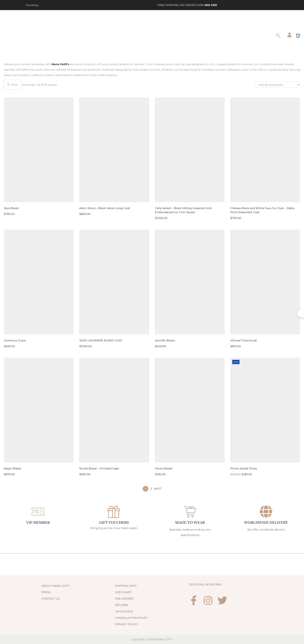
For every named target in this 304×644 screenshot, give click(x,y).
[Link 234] (152, 592)
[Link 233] (152, 586)
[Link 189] (39, 282)
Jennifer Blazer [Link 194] (165, 340)
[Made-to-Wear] (190, 512)
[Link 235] (152, 599)
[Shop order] (278, 85)
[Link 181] (39, 150)
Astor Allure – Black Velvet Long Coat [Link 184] (105, 208)
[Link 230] (78, 586)
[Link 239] (152, 624)
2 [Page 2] (151, 489)
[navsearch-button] (278, 36)
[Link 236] (152, 605)
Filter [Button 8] (13, 85)
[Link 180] (61, 64)
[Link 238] (152, 618)
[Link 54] (26, 35)
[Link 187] (265, 150)
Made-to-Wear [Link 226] (190, 522)
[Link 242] (222, 600)
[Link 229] (60, 564)
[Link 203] (265, 410)
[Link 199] (114, 410)
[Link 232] (78, 599)
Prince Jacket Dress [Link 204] (244, 468)
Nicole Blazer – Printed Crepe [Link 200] (99, 468)
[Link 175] (289, 35)
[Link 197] (39, 410)
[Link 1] (72, 5)
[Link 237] (152, 611)
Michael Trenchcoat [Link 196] (244, 340)
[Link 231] (78, 592)
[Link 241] (208, 600)
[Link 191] (114, 282)
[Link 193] (190, 282)
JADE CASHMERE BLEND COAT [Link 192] (101, 340)
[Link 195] (265, 282)
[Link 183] (114, 150)
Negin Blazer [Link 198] (13, 468)
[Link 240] (194, 600)
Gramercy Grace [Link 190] (15, 340)
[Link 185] (190, 150)
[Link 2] (81, 5)
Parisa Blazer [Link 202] (164, 468)
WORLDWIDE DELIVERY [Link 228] (266, 522)
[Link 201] (190, 410)
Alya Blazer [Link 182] (11, 208)
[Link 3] (90, 5)
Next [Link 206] (158, 489)
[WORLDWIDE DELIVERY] (266, 512)
